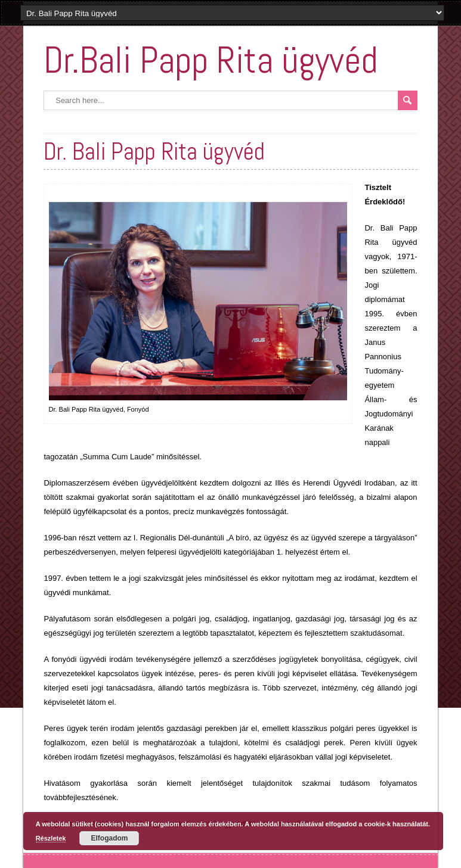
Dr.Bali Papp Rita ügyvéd (211, 60)
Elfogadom (109, 838)
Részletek (51, 838)
